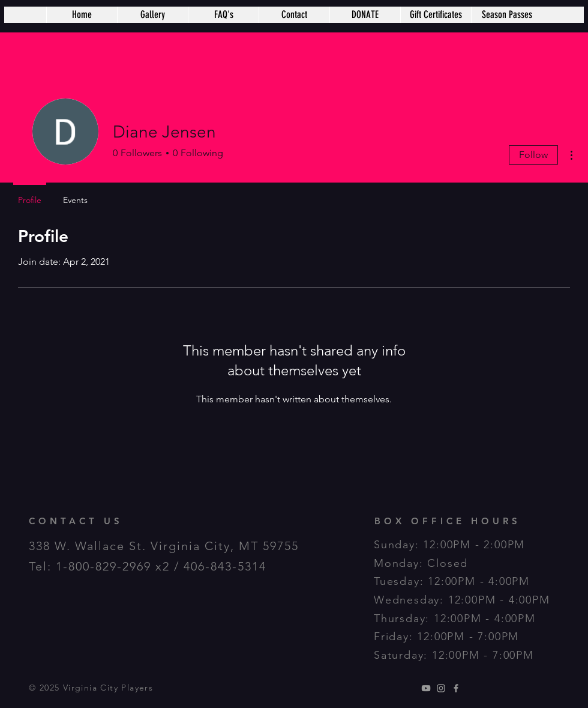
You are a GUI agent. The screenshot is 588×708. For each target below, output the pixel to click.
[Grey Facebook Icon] (456, 688)
